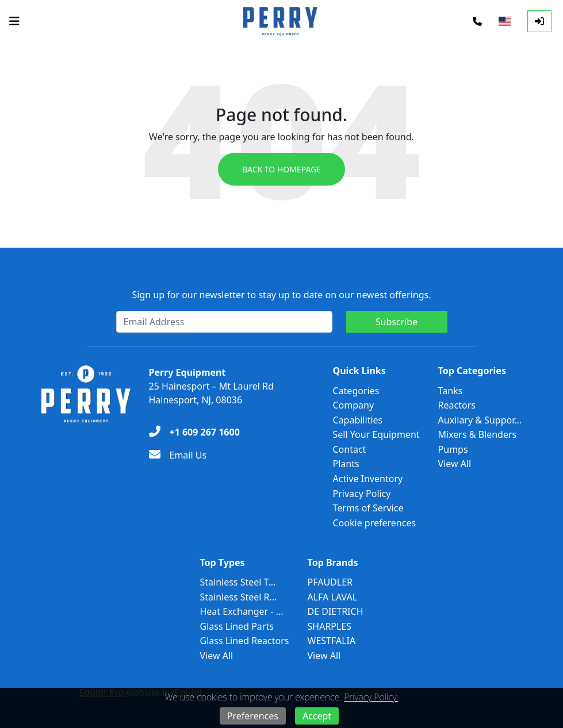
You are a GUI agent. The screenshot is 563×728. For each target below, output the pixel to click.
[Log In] (539, 21)
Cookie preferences (375, 523)
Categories (356, 391)
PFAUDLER (330, 582)
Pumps (453, 449)
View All (455, 464)
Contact (350, 449)
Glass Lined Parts (236, 626)
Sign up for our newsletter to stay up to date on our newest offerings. (282, 295)
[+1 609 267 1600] (194, 432)
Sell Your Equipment (376, 434)
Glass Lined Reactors (244, 641)
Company (354, 405)
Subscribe (397, 322)
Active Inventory (368, 479)
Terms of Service (368, 508)
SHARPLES (330, 626)
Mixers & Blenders (478, 434)
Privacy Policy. (371, 697)
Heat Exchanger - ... (241, 611)
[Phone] (477, 21)
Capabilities (358, 420)
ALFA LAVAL (333, 597)
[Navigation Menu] (14, 21)
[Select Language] (505, 21)
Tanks (451, 391)
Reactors (457, 405)
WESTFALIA (332, 641)
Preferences (253, 716)
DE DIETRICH (336, 611)
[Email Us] (178, 455)
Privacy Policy (362, 494)
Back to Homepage (281, 169)
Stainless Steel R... (238, 597)
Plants (346, 464)
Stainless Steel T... (238, 582)
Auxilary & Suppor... (480, 420)
